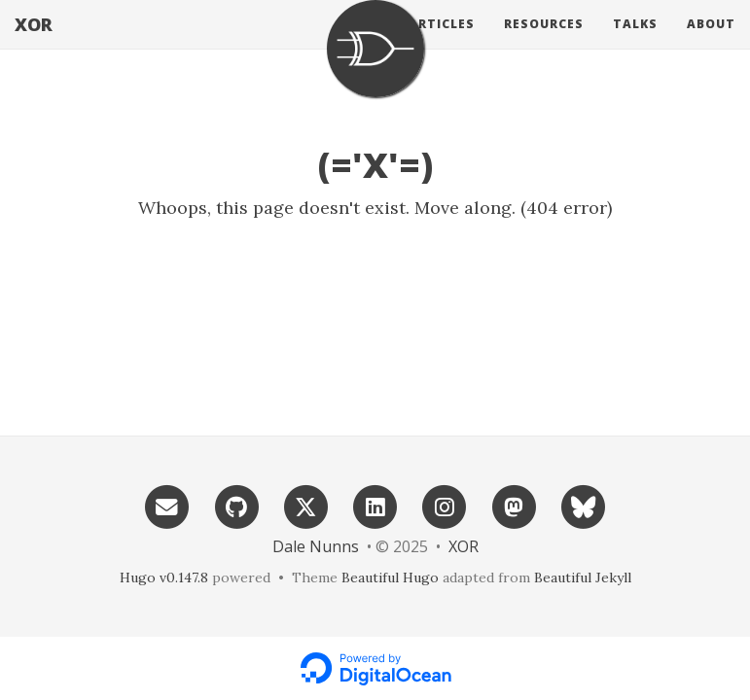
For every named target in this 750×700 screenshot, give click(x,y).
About (711, 43)
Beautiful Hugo (390, 577)
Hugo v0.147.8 (164, 577)
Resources (544, 43)
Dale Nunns (316, 546)
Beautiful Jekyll (583, 577)
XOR (34, 44)
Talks (635, 43)
